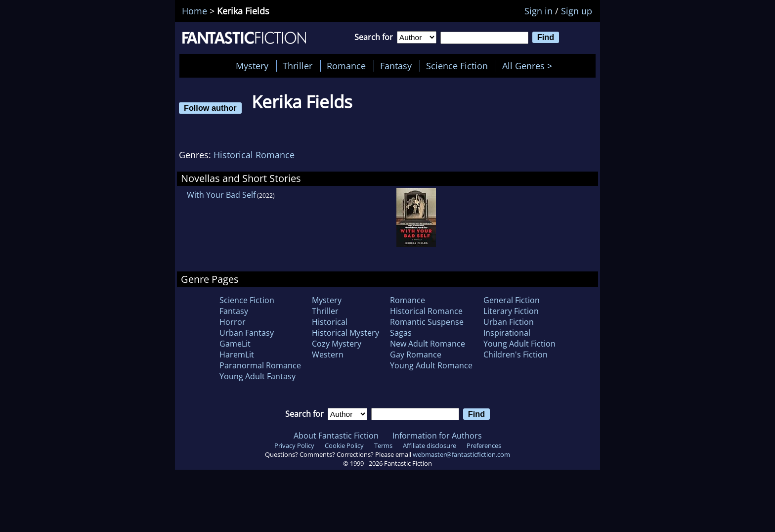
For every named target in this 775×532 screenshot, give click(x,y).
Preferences (484, 445)
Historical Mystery (345, 333)
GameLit (235, 344)
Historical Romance (254, 155)
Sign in (538, 11)
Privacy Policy (294, 445)
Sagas (401, 333)
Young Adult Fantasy (258, 376)
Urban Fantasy (247, 333)
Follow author (210, 108)
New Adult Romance (428, 344)
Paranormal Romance (260, 365)
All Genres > (530, 66)
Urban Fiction (509, 322)
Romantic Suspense (427, 322)
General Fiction (512, 300)
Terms (383, 445)
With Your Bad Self (221, 195)
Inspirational (507, 333)
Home (194, 11)
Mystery (252, 66)
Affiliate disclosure (430, 445)
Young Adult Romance (431, 365)
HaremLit (237, 355)
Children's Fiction (516, 355)
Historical (330, 322)
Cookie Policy (344, 445)
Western (328, 355)
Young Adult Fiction (519, 344)
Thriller (298, 66)
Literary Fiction (511, 311)
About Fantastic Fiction (336, 436)
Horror (233, 322)
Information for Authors (437, 436)
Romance (346, 66)
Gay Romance (416, 355)
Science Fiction (457, 66)
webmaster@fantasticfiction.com (461, 454)
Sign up (577, 11)
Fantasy (396, 66)
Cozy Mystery (337, 344)
